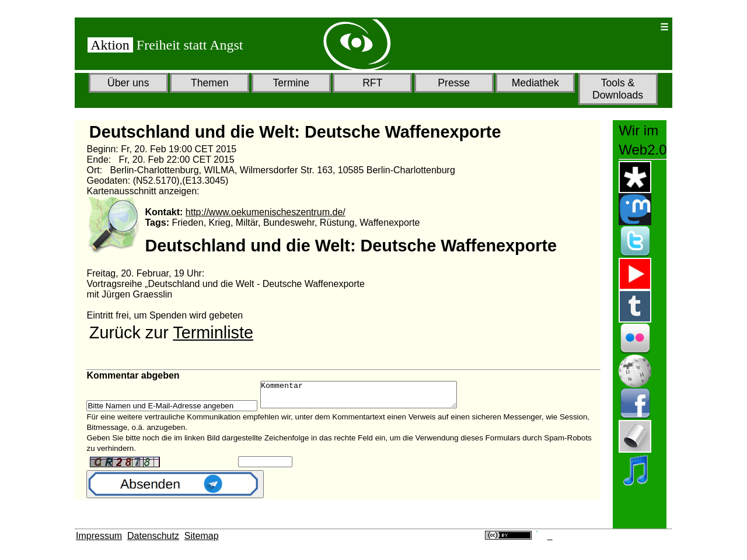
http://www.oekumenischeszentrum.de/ (266, 212)
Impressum (99, 536)
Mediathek (535, 83)
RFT (372, 83)
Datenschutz (153, 536)
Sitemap (202, 536)
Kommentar (370, 397)
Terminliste (213, 332)
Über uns (128, 83)
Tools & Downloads (618, 89)
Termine (291, 83)
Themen (210, 83)
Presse (454, 83)
